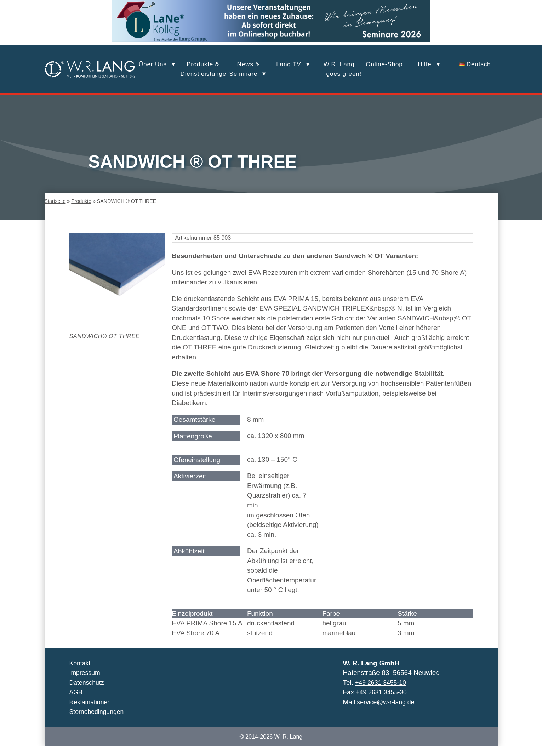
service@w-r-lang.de (388, 712)
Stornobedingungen (99, 721)
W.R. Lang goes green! (339, 69)
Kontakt (81, 673)
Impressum (86, 682)
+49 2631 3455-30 (383, 702)
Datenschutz (88, 692)
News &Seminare (244, 69)
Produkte (82, 211)
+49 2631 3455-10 (383, 692)
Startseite (55, 211)
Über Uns (153, 64)
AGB (76, 702)
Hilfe (424, 64)
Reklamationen (92, 712)
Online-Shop (384, 64)
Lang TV (289, 64)
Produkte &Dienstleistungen (203, 69)
